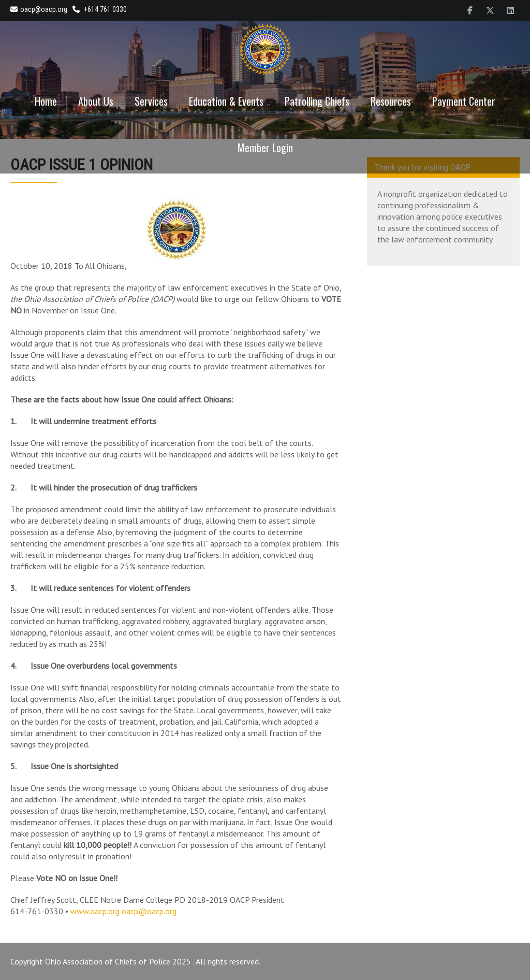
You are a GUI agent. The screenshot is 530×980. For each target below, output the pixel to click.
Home (46, 101)
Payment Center (464, 101)
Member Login (265, 148)
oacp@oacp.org (39, 9)
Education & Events (226, 101)
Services (151, 101)
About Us (96, 101)
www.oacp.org (95, 911)
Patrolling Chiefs (317, 101)
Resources (391, 101)
